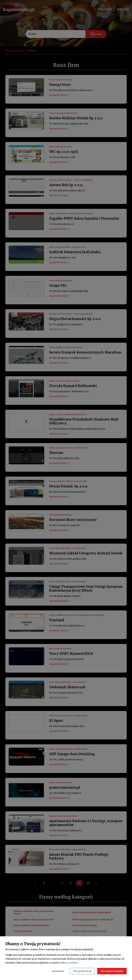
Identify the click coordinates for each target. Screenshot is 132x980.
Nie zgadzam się (82, 971)
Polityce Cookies (69, 963)
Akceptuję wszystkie (112, 971)
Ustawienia (58, 971)
